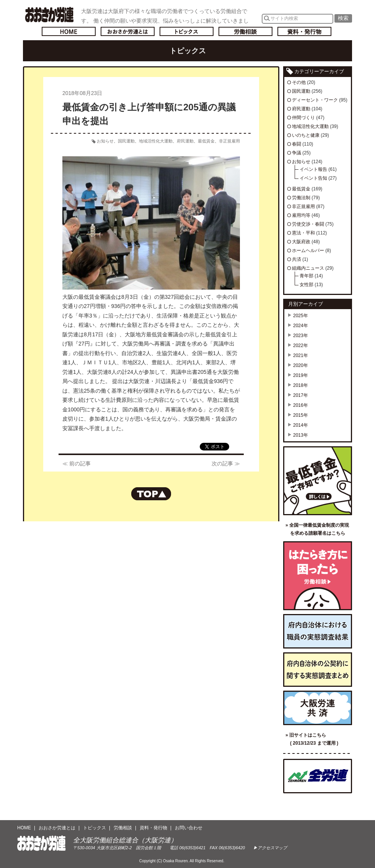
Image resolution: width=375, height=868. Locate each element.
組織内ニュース (308, 268)
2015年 (301, 415)
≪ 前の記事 (77, 463)
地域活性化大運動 (156, 141)
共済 (297, 259)
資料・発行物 (304, 31)
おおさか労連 (42, 843)
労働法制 (301, 198)
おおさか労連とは (128, 31)
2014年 (301, 425)
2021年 (301, 355)
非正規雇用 (229, 141)
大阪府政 (301, 242)
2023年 (301, 336)
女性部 (307, 285)
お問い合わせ (189, 828)
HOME (24, 828)
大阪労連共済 (318, 708)
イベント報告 (313, 169)
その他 (299, 82)
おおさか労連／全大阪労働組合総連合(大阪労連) (49, 15)
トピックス (187, 31)
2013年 (301, 435)
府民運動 (185, 141)
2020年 (301, 365)
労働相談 (245, 31)
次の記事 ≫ (226, 463)
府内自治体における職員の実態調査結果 (318, 631)
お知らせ (105, 141)
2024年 (301, 326)
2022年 (301, 346)
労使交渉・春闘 (308, 224)
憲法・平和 (303, 233)
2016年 (301, 405)
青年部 (307, 276)
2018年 (301, 385)
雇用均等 (301, 215)
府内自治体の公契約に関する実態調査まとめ (318, 670)
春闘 (297, 144)
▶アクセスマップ (270, 848)
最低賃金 (206, 141)
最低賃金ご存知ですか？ (318, 481)
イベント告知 (313, 178)
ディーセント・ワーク (315, 100)
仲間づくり (303, 118)
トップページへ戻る (69, 31)
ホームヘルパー (308, 251)
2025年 (301, 316)
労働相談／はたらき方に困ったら (318, 576)
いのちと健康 (306, 135)
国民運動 (126, 141)
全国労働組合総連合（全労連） (318, 776)
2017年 (301, 395)
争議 (297, 153)
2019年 (301, 375)
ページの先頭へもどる (151, 494)
